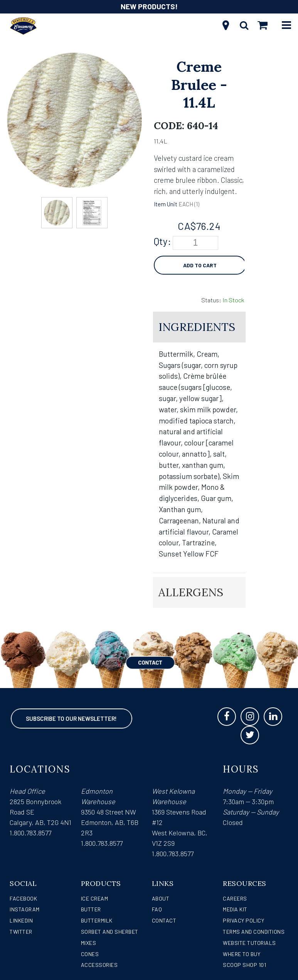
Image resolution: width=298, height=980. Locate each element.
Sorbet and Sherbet (110, 932)
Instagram (25, 909)
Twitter (21, 932)
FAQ (157, 909)
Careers (235, 898)
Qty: (162, 241)
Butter (91, 909)
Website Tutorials (249, 943)
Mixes (89, 943)
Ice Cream (95, 898)
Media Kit (235, 909)
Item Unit (166, 204)
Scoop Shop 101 (244, 965)
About (161, 898)
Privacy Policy (243, 920)
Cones (90, 954)
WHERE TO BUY (242, 954)
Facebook (23, 898)
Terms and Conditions (254, 932)
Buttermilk (97, 920)
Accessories (99, 965)
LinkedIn (21, 920)
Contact (164, 920)
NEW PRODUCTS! (149, 6)
